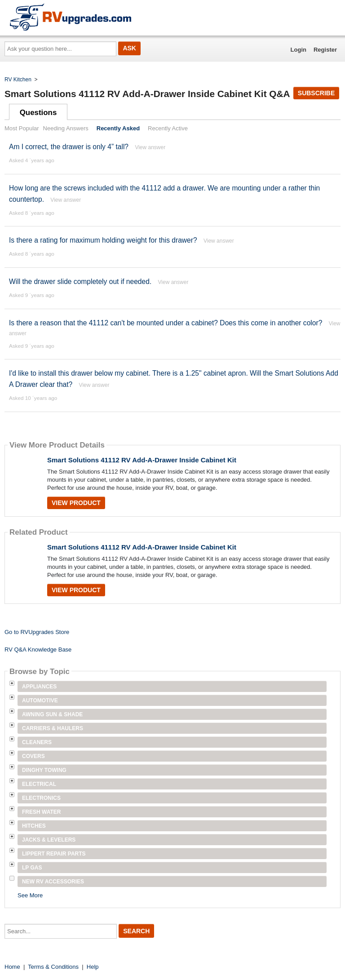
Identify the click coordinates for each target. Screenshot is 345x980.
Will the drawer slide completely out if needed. (80, 282)
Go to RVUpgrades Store (37, 632)
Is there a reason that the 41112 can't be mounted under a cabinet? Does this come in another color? (166, 323)
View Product (76, 503)
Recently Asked (118, 128)
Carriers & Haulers (53, 728)
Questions (38, 113)
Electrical (39, 784)
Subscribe (316, 93)
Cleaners (37, 742)
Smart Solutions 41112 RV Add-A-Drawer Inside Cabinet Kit (142, 460)
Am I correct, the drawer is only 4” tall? (69, 147)
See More (30, 895)
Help (93, 967)
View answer (150, 147)
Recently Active (168, 128)
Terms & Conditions (53, 967)
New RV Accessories (53, 882)
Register (325, 50)
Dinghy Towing (44, 770)
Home (12, 967)
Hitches (34, 826)
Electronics (41, 798)
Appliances (39, 687)
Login (299, 50)
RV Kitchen (18, 80)
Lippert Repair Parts (54, 854)
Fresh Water (41, 812)
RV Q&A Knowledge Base (38, 650)
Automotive (40, 701)
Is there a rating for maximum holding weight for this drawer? (103, 240)
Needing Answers (66, 128)
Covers (33, 756)
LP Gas (32, 868)
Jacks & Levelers (49, 840)
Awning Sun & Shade (52, 714)
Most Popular (22, 128)
